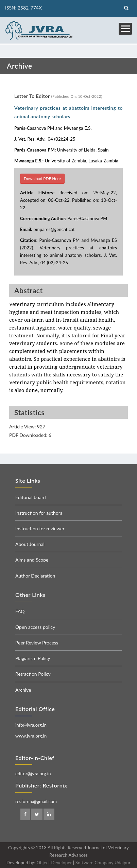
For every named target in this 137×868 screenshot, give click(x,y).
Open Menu (125, 29)
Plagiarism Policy (33, 658)
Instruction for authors (39, 513)
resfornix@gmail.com (36, 801)
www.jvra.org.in (31, 736)
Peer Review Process (37, 643)
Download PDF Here (42, 179)
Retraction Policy (33, 674)
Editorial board (31, 497)
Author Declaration (35, 576)
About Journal (30, 544)
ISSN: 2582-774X (23, 8)
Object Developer (54, 863)
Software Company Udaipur (103, 863)
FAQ (20, 611)
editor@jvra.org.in (33, 774)
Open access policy (35, 627)
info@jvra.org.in (31, 725)
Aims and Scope (32, 560)
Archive (23, 690)
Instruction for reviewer (40, 528)
